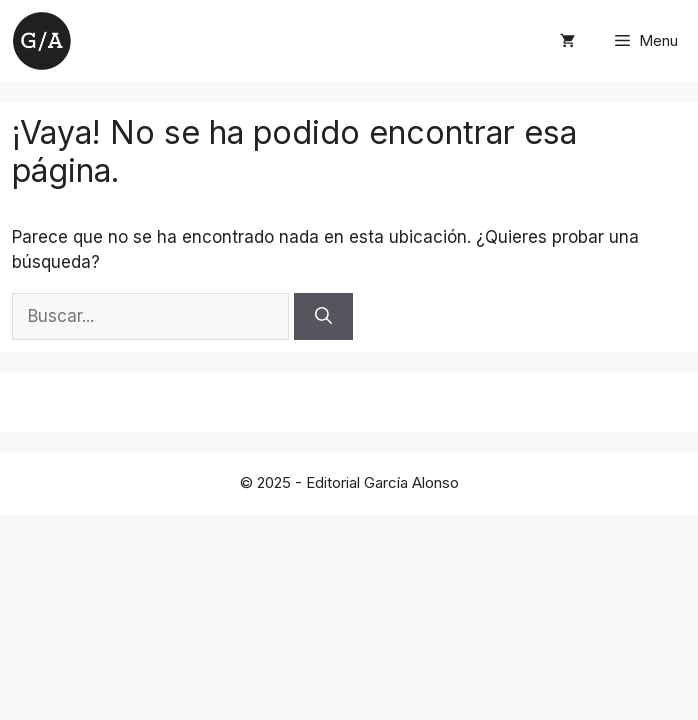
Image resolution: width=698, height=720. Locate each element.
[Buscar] (323, 317)
